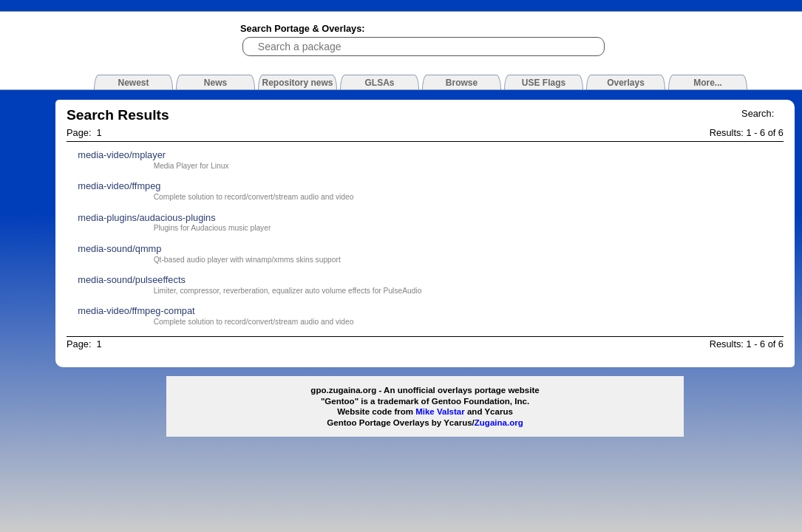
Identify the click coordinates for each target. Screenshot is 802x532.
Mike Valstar (440, 412)
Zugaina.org (499, 423)
